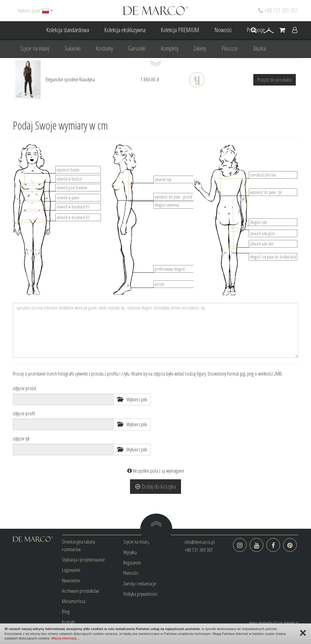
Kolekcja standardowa (68, 30)
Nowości (223, 30)
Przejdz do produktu (275, 80)
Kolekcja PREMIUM (180, 30)
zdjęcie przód (24, 388)
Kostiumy (104, 48)
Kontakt (68, 622)
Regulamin (132, 563)
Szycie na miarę (35, 48)
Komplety (169, 48)
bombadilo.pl (267, 623)
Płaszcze (230, 48)
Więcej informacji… (65, 638)
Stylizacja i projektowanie (83, 560)
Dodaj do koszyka (155, 486)
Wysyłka (130, 552)
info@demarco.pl (200, 542)
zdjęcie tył (21, 438)
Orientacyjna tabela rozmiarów (79, 545)
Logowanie (71, 570)
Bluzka (259, 48)
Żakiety (200, 48)
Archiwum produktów (80, 591)
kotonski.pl (291, 623)
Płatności (131, 573)
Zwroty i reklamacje (140, 583)
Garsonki (137, 48)
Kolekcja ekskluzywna (125, 30)
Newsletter (71, 580)
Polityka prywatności (140, 594)
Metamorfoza (74, 601)
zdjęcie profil (24, 413)
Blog (66, 611)
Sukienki (73, 48)
